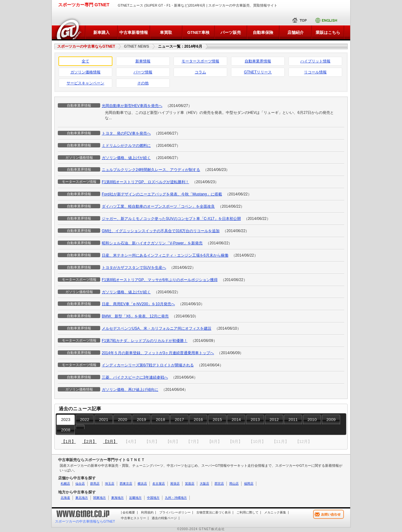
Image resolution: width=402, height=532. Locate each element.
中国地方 (153, 498)
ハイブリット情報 (315, 61)
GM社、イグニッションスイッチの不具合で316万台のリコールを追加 (161, 231)
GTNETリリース (258, 72)
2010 (312, 420)
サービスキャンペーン (85, 83)
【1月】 (68, 442)
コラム (200, 72)
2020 (122, 420)
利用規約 (147, 512)
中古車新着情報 (134, 32)
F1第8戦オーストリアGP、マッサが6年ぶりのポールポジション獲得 (160, 280)
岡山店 (234, 484)
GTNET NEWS (137, 46)
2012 (274, 420)
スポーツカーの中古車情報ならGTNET (85, 521)
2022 (85, 420)
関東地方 (100, 498)
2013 (255, 420)
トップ (301, 20)
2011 (293, 420)
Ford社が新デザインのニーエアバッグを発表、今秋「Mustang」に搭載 (162, 194)
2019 (141, 420)
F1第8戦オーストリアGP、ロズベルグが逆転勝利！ (145, 182)
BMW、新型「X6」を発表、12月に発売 (135, 316)
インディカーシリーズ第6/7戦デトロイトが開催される (148, 365)
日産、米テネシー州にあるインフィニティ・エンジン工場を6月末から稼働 (165, 255)
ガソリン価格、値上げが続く (126, 158)
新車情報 (143, 61)
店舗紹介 (296, 32)
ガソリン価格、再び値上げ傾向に (130, 390)
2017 (179, 420)
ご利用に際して (247, 512)
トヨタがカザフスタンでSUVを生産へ (134, 268)
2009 (331, 420)
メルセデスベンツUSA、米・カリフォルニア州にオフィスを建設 (157, 328)
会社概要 (129, 512)
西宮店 (219, 484)
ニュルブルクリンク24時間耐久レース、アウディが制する (151, 170)
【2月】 (89, 442)
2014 (236, 420)
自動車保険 (263, 32)
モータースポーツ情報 (200, 61)
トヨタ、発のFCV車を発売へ (126, 133)
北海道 (65, 498)
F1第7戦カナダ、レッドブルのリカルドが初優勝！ (145, 341)
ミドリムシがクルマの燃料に (126, 146)
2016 (198, 420)
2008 (65, 430)
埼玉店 (110, 484)
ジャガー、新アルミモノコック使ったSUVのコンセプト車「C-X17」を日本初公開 (171, 219)
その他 (143, 83)
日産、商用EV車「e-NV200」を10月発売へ (138, 304)
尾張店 (175, 484)
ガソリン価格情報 (85, 72)
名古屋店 (159, 484)
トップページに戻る (68, 28)
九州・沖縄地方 (176, 498)
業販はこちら (328, 32)
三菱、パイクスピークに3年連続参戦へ (135, 377)
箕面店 (190, 484)
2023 (65, 420)
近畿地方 (135, 498)
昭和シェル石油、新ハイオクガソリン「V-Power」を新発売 (152, 243)
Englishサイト (328, 20)
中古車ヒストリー (133, 518)
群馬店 (95, 484)
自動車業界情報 (258, 61)
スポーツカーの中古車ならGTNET (86, 46)
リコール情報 (315, 72)
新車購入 (101, 32)
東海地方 (117, 498)
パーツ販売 (231, 32)
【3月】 (110, 442)
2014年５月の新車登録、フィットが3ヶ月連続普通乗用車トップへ (158, 353)
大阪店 (204, 484)
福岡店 (249, 484)
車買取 (166, 32)
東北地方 (82, 498)
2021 (103, 420)
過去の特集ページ (164, 518)
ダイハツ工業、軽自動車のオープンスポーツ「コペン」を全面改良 (158, 206)
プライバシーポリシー (175, 512)
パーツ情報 (143, 72)
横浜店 (142, 484)
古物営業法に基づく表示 (214, 512)
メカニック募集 (275, 512)
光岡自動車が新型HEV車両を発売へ (132, 106)
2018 (160, 420)
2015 (217, 420)
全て (85, 61)
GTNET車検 (198, 32)
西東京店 (126, 484)
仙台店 (80, 484)
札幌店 (65, 484)
